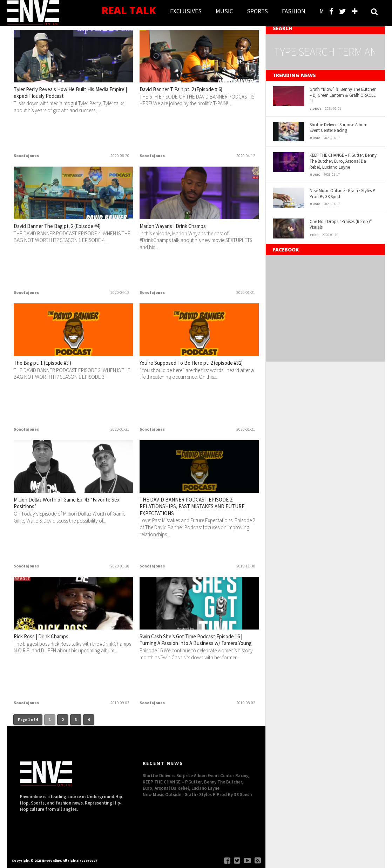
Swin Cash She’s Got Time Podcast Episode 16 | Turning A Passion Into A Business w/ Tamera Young (192, 646)
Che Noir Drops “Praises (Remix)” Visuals (341, 224)
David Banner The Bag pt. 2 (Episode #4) (71, 227)
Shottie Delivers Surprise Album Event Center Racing (339, 127)
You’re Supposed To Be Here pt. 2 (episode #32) (187, 368)
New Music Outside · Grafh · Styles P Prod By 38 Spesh (342, 193)
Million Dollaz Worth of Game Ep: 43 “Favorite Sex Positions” (65, 505)
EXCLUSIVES (186, 11)
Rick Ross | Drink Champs (49, 637)
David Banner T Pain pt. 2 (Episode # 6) (195, 90)
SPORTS (257, 11)
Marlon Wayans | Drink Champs (184, 227)
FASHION (294, 11)
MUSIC (224, 11)
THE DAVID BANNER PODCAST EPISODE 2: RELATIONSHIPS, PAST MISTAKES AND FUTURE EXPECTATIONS (198, 509)
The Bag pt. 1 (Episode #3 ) (52, 364)
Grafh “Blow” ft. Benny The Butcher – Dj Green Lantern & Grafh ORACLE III (343, 95)
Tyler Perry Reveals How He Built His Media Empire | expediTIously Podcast (68, 95)
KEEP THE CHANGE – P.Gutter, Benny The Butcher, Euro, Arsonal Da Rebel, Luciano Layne (343, 161)
